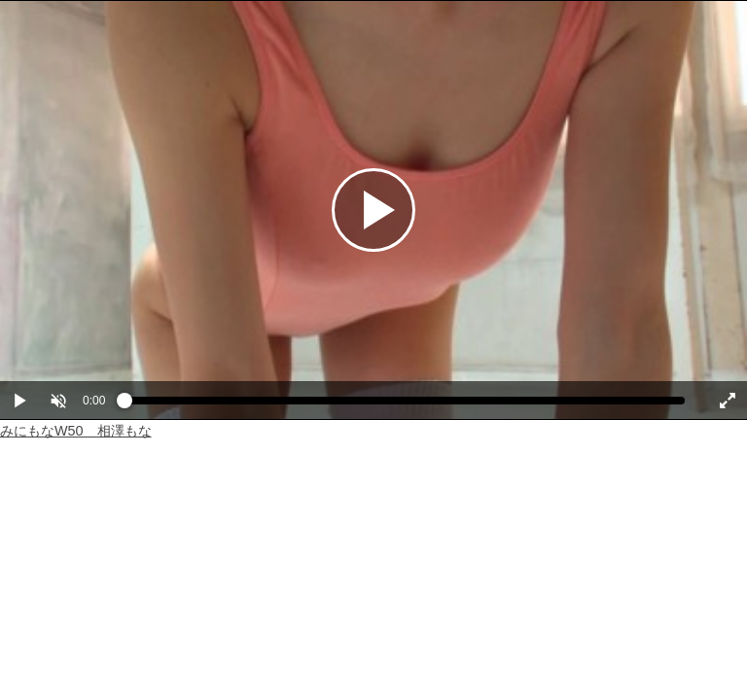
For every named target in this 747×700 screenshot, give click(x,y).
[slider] (405, 405)
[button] (58, 401)
